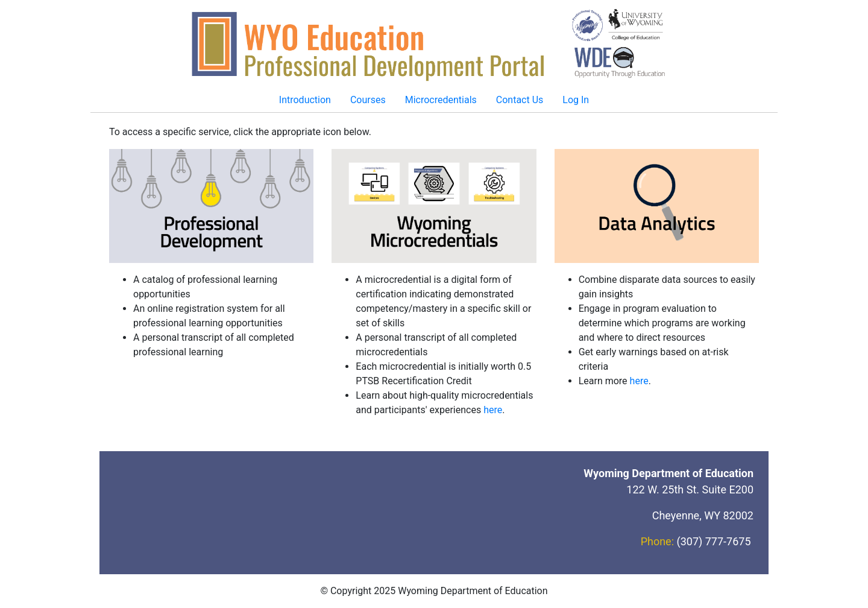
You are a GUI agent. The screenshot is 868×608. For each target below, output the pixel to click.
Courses (368, 100)
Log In (576, 100)
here (493, 410)
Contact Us (520, 100)
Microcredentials (441, 100)
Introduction (305, 100)
